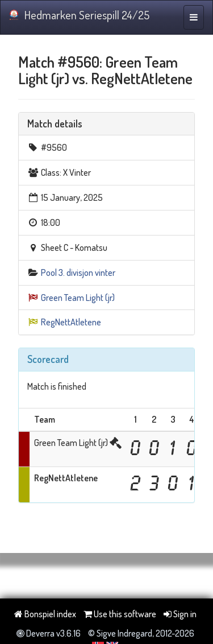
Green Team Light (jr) (78, 298)
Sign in (180, 614)
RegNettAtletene (71, 322)
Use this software (120, 614)
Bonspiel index (45, 614)
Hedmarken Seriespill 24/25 (79, 15)
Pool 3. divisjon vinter (78, 273)
